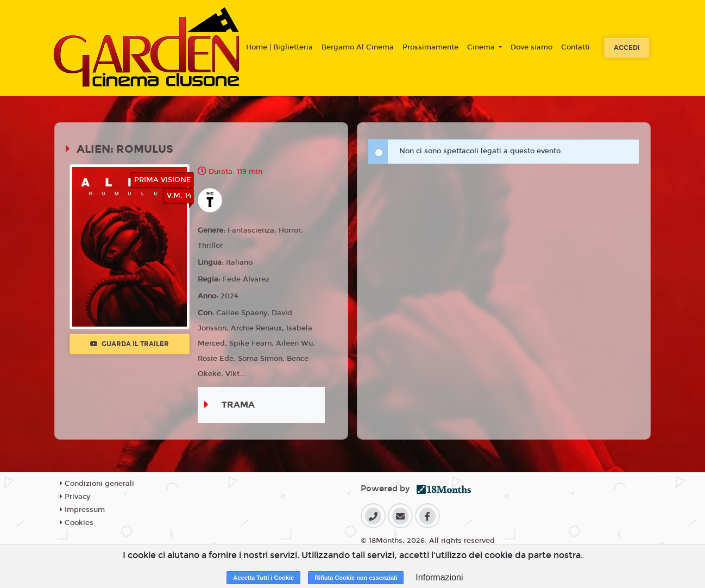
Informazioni (439, 577)
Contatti (575, 47)
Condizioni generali (97, 484)
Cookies (77, 523)
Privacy (75, 497)
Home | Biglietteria (279, 47)
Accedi (627, 48)
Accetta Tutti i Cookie (263, 578)
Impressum (82, 510)
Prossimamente (430, 47)
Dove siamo (531, 47)
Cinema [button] (482, 47)
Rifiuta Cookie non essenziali (356, 578)
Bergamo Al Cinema (358, 47)
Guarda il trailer (130, 344)
